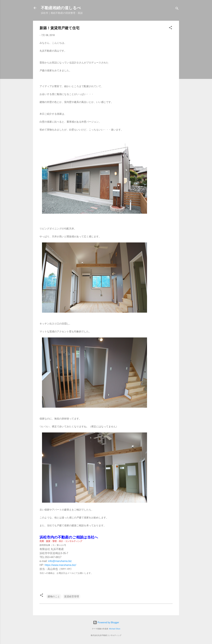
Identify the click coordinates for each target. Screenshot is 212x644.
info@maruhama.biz (60, 561)
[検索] (177, 9)
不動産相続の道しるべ (61, 8)
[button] (170, 28)
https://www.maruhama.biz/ (60, 565)
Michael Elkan (115, 629)
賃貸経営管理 (72, 596)
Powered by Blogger (106, 622)
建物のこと (54, 596)
